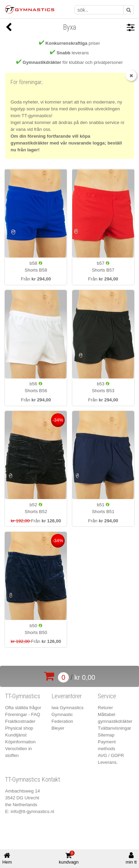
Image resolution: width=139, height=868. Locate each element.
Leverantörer (67, 696)
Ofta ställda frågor (23, 708)
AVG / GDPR (111, 755)
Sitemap (106, 735)
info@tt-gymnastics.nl (32, 811)
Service (107, 696)
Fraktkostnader (20, 721)
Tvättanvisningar (114, 728)
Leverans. (108, 762)
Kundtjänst (16, 735)
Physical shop (19, 728)
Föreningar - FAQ (23, 714)
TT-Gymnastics (23, 696)
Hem (7, 858)
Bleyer (58, 728)
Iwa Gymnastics (67, 708)
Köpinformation (20, 742)
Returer (105, 708)
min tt (131, 858)
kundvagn (69, 858)
